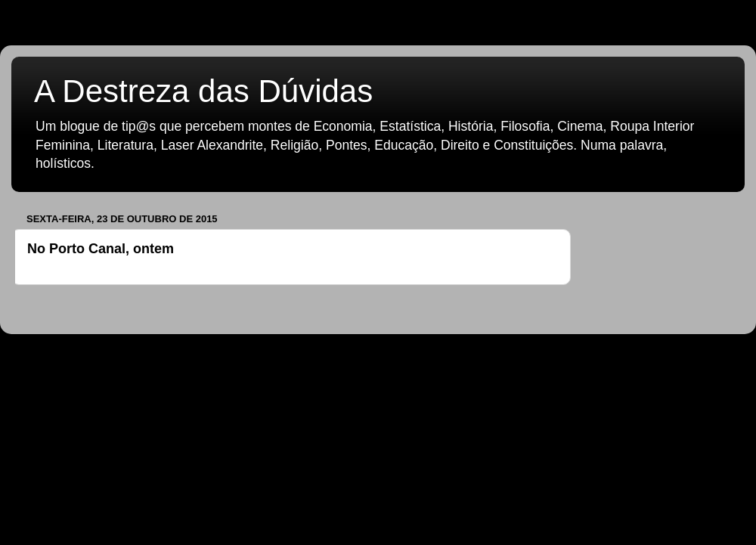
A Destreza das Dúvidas (203, 91)
